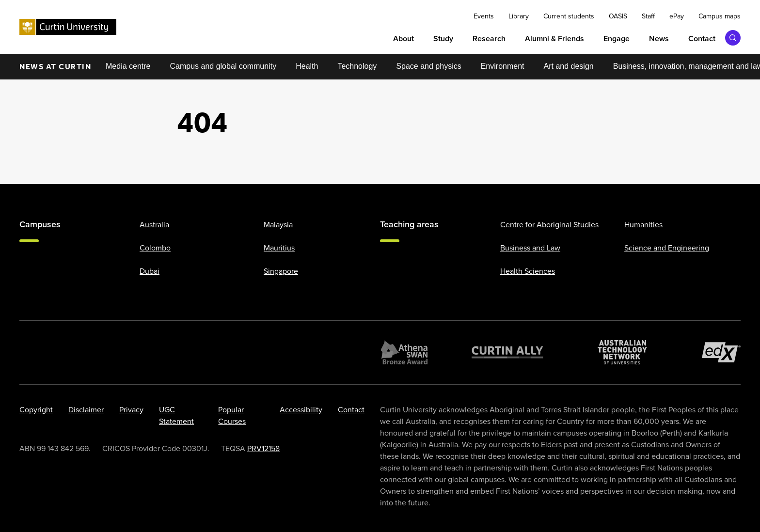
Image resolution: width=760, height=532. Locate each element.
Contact (351, 410)
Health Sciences (528, 271)
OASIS (618, 16)
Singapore (281, 271)
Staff (648, 16)
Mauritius (279, 248)
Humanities (643, 225)
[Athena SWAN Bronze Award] (404, 352)
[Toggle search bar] (733, 38)
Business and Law (530, 248)
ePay (677, 16)
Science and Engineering (667, 248)
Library (519, 16)
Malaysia (278, 225)
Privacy (131, 410)
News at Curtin (55, 67)
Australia (154, 225)
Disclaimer (86, 410)
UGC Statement (176, 415)
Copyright (36, 410)
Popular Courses (232, 415)
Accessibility (301, 410)
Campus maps (720, 16)
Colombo (155, 248)
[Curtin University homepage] (68, 27)
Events (484, 16)
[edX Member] (721, 352)
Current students (569, 16)
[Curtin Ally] (507, 352)
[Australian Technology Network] (622, 352)
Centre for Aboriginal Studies (549, 225)
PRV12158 (263, 448)
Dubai (150, 271)
